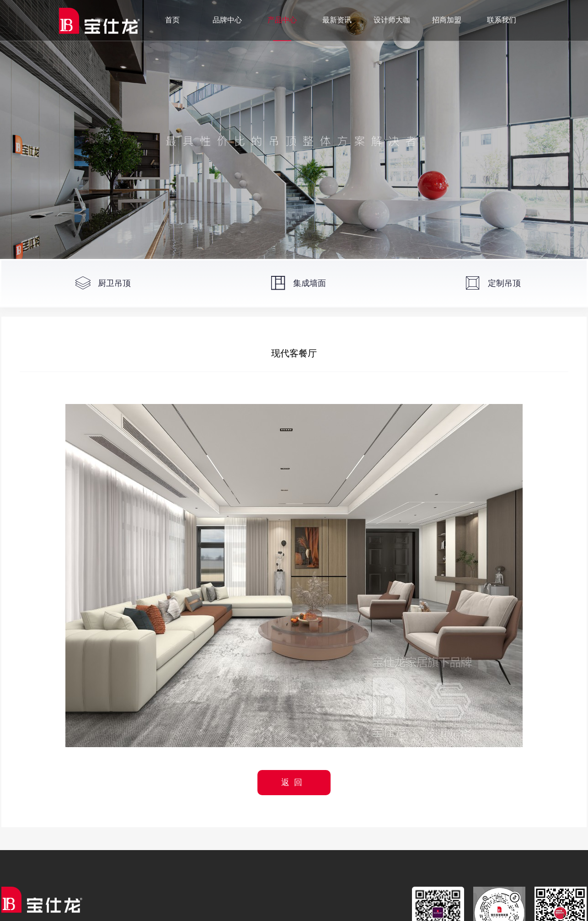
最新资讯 (337, 20)
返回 (294, 782)
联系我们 (502, 20)
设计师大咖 (392, 20)
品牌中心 (227, 20)
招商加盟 (447, 20)
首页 (172, 20)
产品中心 (282, 20)
